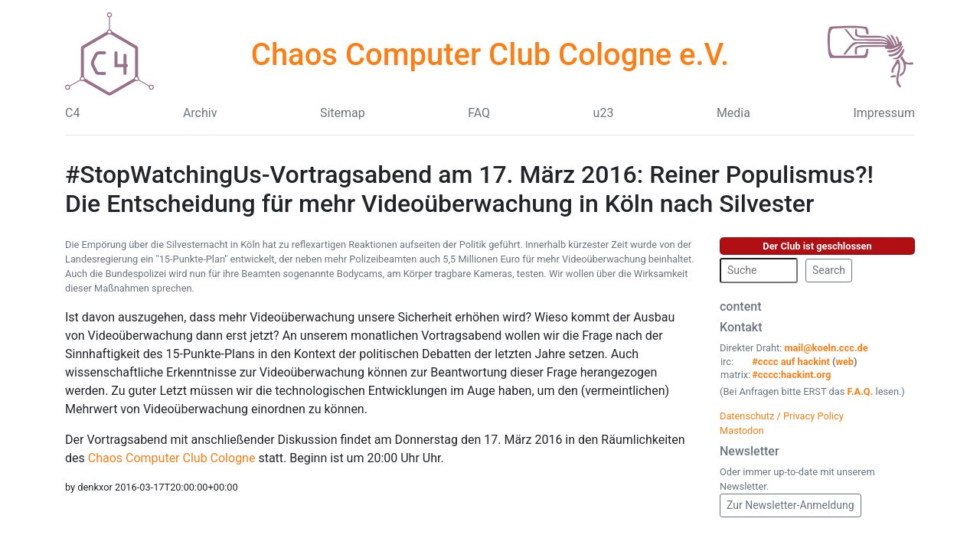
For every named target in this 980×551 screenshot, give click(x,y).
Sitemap (343, 113)
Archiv (200, 113)
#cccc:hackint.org (791, 375)
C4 (72, 113)
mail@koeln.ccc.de (826, 348)
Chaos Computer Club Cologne (172, 458)
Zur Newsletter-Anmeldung (791, 505)
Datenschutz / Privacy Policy (782, 416)
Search (829, 270)
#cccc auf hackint (791, 362)
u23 (604, 113)
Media (733, 113)
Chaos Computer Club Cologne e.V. (490, 55)
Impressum (884, 113)
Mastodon (742, 430)
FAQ (479, 113)
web (845, 362)
